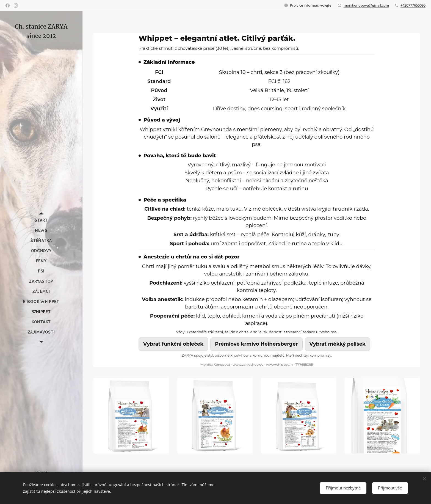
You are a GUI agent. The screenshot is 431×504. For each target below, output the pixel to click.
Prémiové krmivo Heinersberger (256, 344)
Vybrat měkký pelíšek (338, 344)
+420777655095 (413, 5)
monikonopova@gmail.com (366, 5)
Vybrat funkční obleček (173, 344)
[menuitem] (41, 220)
